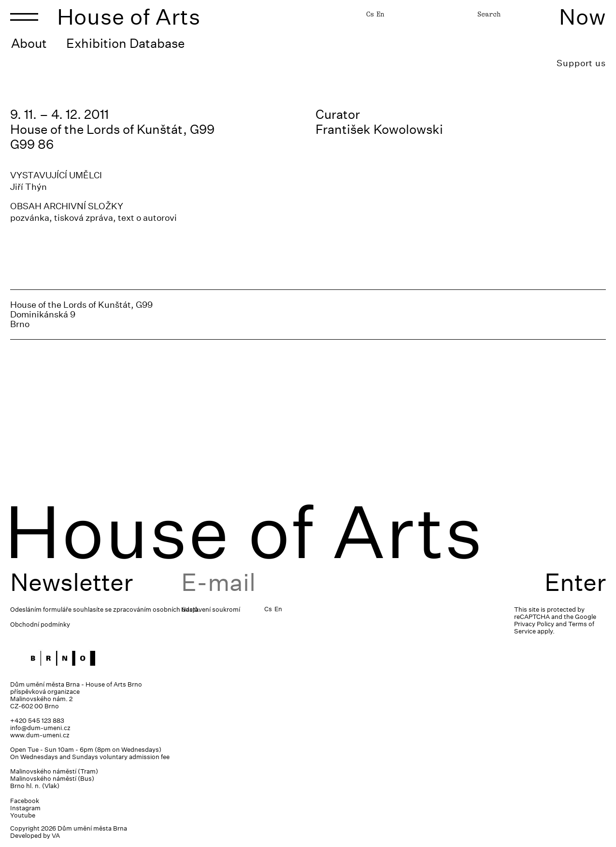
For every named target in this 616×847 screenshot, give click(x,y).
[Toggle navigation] (24, 17)
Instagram (25, 808)
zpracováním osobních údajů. (157, 610)
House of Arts (129, 17)
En (380, 14)
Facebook (25, 801)
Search (489, 14)
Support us (581, 63)
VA (56, 836)
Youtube (23, 815)
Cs (370, 14)
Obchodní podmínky (40, 624)
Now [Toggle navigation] (582, 17)
